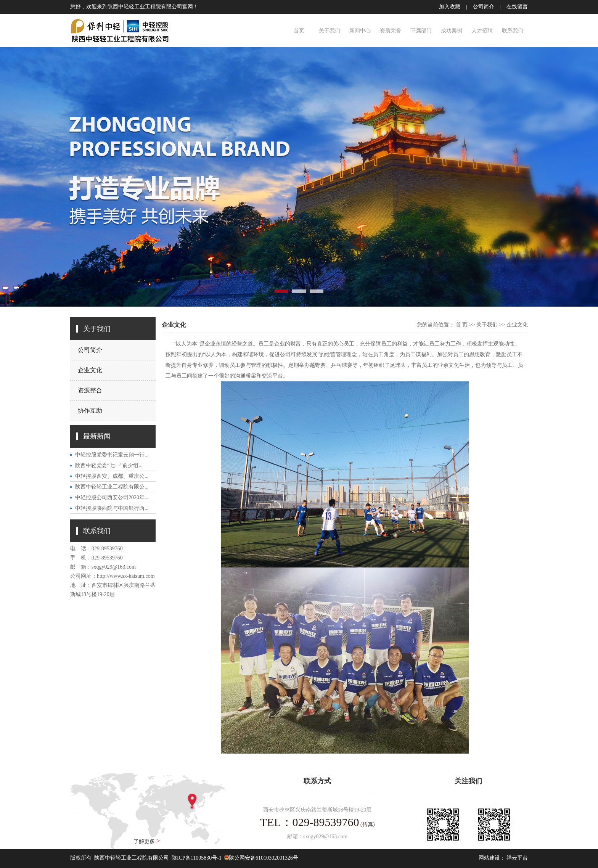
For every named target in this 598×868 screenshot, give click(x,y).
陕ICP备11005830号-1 (197, 858)
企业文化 (90, 370)
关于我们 (330, 31)
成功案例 (452, 31)
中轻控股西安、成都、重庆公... (112, 476)
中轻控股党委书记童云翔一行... (112, 455)
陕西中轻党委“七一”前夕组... (109, 465)
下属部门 (421, 31)
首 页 (462, 325)
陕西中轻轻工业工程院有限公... (112, 487)
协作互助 (90, 411)
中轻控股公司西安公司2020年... (112, 497)
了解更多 (147, 841)
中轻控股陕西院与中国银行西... (112, 508)
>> (472, 325)
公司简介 (484, 7)
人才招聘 (482, 31)
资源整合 (90, 390)
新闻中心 (360, 31)
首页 (299, 31)
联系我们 (513, 31)
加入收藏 (450, 7)
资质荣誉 (391, 31)
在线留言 (517, 7)
